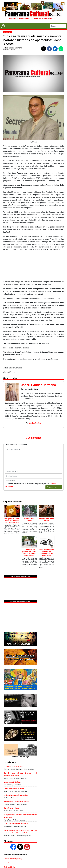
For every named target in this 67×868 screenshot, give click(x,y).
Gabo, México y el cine (11, 808)
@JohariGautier (35, 423)
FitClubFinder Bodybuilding (13, 859)
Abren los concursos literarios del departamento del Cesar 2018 (47, 553)
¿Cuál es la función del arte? (13, 766)
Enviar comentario (54, 487)
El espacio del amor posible (47, 520)
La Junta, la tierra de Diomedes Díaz (16, 795)
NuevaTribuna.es (10, 863)
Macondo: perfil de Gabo (12, 782)
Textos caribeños (29, 389)
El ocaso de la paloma (29, 520)
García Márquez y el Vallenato (14, 789)
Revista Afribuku (9, 867)
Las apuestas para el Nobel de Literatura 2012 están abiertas (12, 521)
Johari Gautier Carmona (13, 48)
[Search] (58, 26)
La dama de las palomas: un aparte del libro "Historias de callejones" (29, 553)
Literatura (8, 32)
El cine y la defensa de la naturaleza (16, 824)
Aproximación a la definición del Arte (16, 802)
